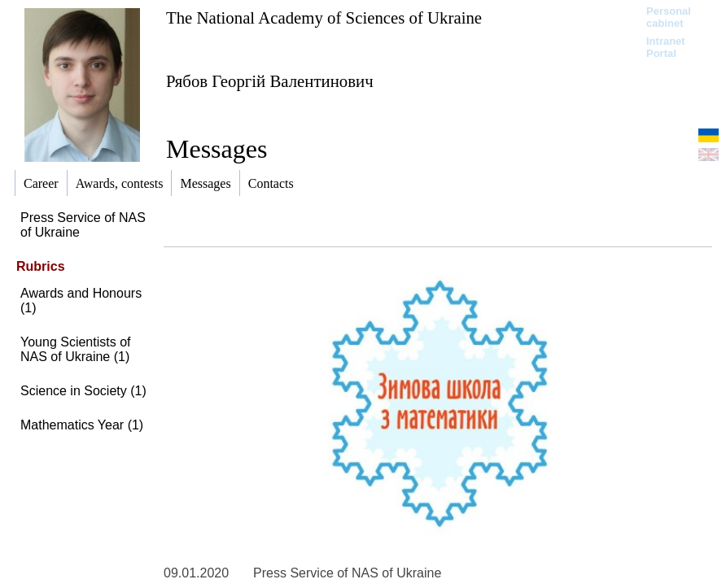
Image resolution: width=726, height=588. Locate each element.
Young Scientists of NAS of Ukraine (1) (76, 349)
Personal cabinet (669, 17)
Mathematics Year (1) (82, 425)
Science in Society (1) (83, 391)
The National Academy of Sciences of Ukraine (324, 17)
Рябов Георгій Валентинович (270, 81)
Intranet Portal (666, 47)
